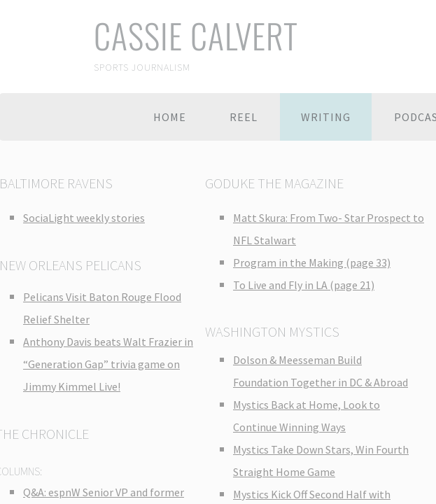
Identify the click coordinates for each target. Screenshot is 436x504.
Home (170, 117)
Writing (326, 117)
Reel (244, 117)
